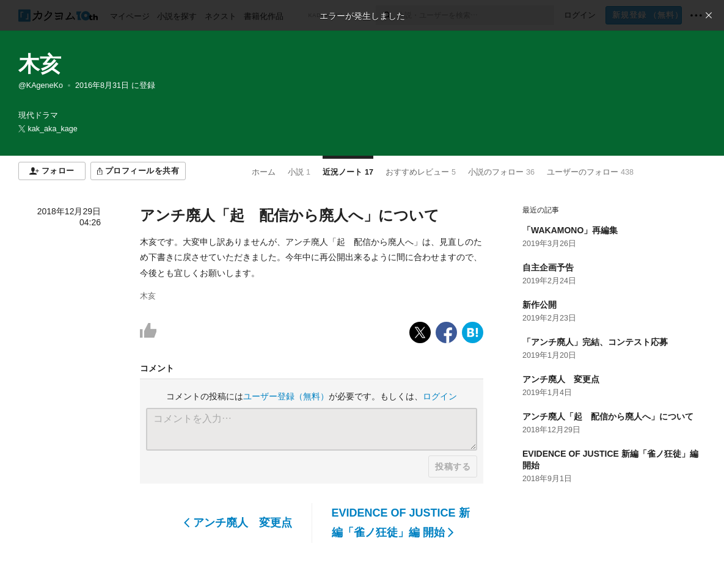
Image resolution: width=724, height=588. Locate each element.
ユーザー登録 (286, 396)
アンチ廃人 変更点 (238, 523)
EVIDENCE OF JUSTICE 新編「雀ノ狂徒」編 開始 (401, 523)
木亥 (40, 64)
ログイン (440, 396)
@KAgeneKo (41, 85)
